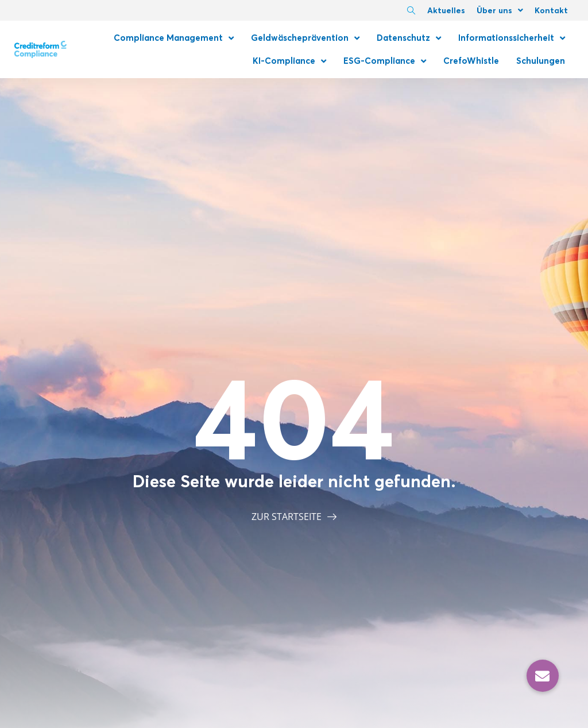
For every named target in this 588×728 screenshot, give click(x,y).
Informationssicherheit (512, 38)
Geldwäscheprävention (305, 38)
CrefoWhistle (471, 61)
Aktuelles (446, 10)
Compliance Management (174, 38)
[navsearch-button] (411, 11)
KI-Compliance (289, 61)
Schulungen (541, 61)
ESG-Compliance (385, 61)
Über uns (500, 10)
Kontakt (551, 10)
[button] (543, 676)
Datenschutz (409, 38)
